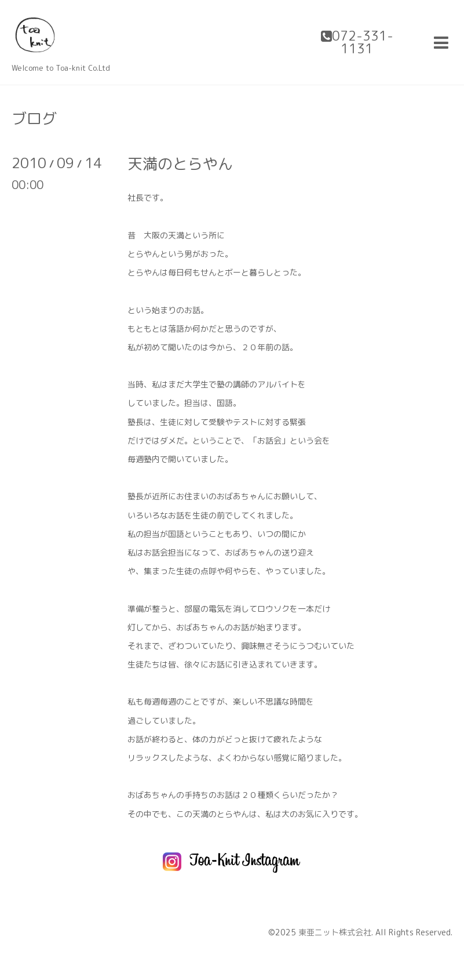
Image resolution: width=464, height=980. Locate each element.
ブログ (34, 118)
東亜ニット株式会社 (335, 932)
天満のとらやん (180, 164)
